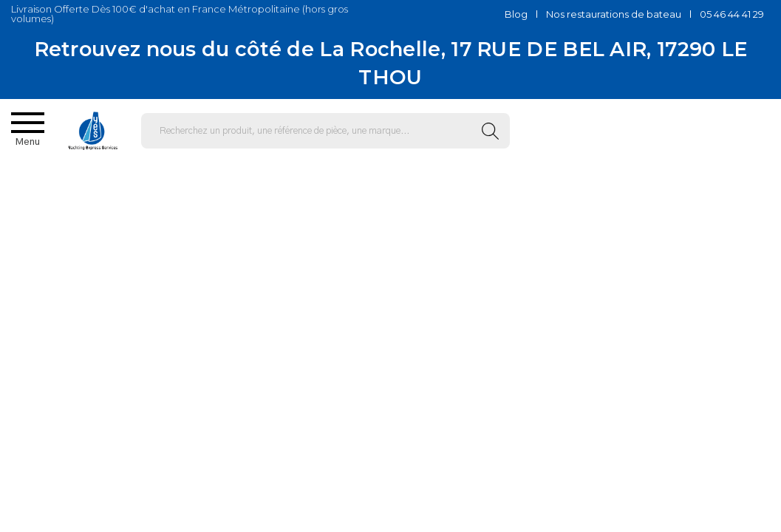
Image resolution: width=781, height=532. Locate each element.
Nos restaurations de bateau (614, 14)
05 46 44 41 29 (732, 14)
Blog (516, 14)
